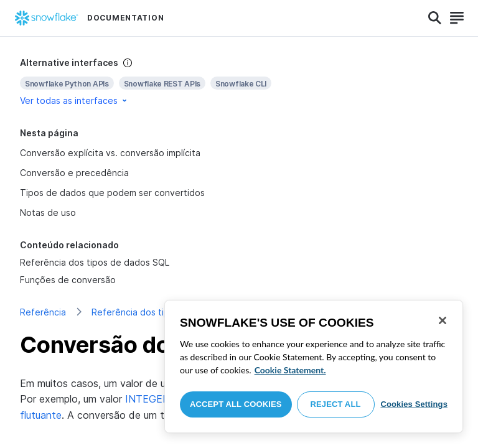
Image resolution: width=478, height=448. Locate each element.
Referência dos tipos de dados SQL (95, 262)
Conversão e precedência (74, 173)
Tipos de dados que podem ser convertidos (112, 193)
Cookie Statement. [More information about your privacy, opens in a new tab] (290, 370)
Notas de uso (48, 212)
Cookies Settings (414, 404)
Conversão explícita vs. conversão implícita (110, 153)
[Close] (443, 320)
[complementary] (239, 82)
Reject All (336, 404)
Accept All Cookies (236, 404)
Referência (43, 312)
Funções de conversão (68, 280)
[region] (314, 366)
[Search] (435, 18)
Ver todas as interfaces (74, 100)
